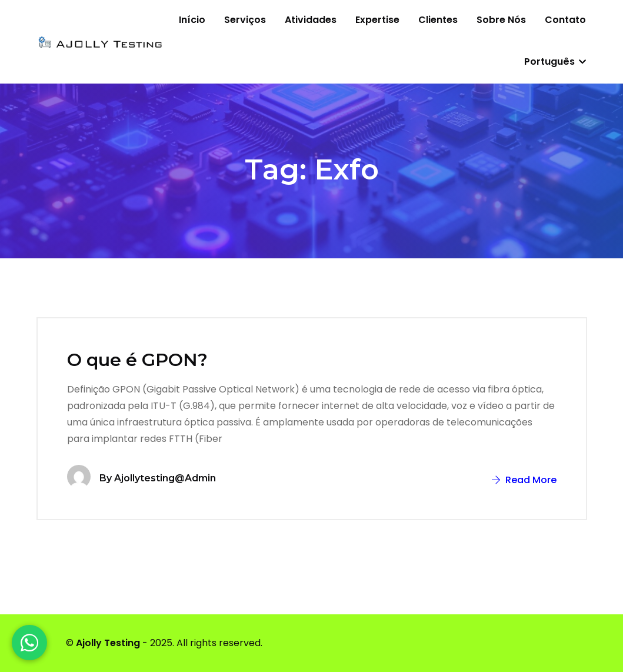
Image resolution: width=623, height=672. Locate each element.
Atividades (311, 20)
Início (192, 20)
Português (555, 61)
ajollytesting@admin (165, 478)
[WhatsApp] (29, 643)
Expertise (377, 20)
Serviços (245, 20)
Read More (524, 480)
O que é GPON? (137, 360)
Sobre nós (501, 20)
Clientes (438, 20)
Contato (565, 20)
